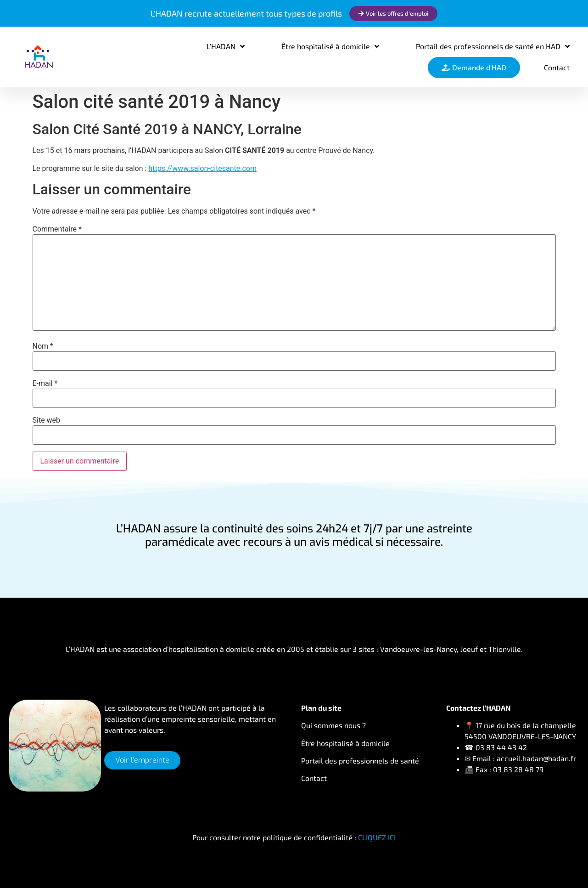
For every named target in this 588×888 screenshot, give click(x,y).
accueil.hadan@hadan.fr (536, 758)
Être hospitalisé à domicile (330, 46)
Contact (557, 67)
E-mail (45, 384)
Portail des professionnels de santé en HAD (493, 46)
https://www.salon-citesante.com (202, 168)
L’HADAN (226, 46)
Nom (43, 346)
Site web (47, 420)
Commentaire (57, 229)
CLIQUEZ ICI (377, 837)
